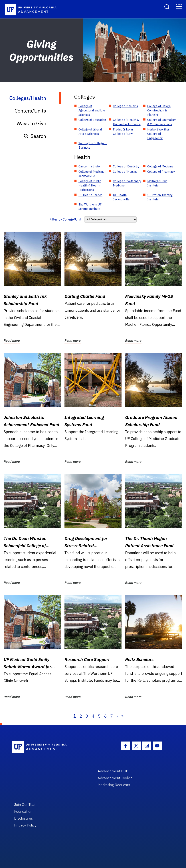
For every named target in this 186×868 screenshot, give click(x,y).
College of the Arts (125, 106)
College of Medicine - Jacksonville (92, 174)
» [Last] (122, 716)
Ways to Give (31, 123)
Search (35, 136)
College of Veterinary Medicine (127, 183)
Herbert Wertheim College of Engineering (159, 134)
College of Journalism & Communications (162, 122)
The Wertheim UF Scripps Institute (90, 207)
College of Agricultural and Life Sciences (92, 110)
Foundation (23, 811)
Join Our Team (26, 804)
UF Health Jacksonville (121, 197)
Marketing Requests (114, 785)
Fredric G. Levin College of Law (123, 132)
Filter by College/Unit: (66, 219)
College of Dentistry (126, 166)
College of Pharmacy (161, 172)
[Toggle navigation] (179, 7)
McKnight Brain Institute (157, 183)
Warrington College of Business (93, 145)
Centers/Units (30, 111)
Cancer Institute (89, 166)
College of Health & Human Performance (127, 122)
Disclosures (24, 818)
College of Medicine (160, 166)
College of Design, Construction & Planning (159, 110)
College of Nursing (125, 172)
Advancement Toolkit (115, 778)
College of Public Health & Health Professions (90, 185)
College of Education (92, 120)
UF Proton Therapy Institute (160, 197)
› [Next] (117, 716)
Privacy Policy (25, 825)
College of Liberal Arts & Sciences (90, 132)
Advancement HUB (113, 771)
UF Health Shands (90, 195)
